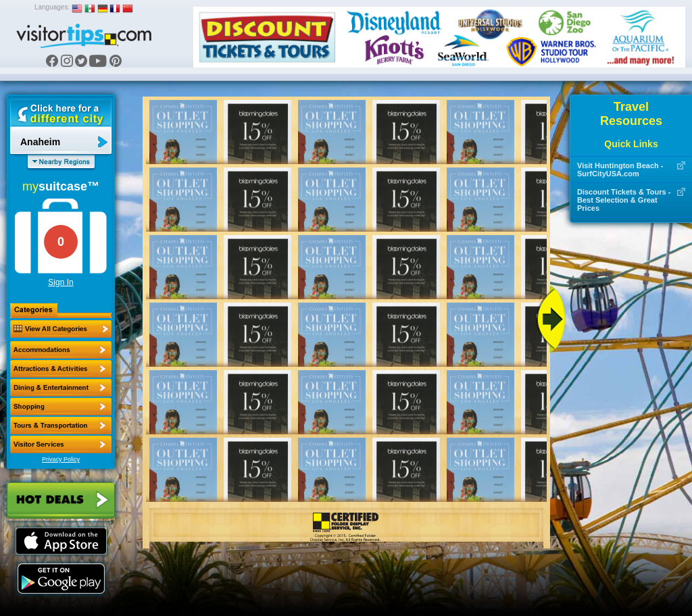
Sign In (60, 282)
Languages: (52, 7)
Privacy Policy (61, 459)
